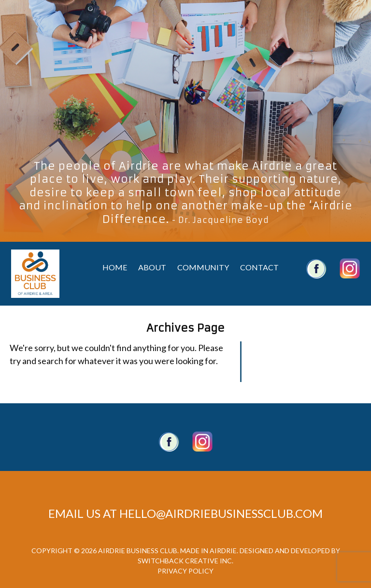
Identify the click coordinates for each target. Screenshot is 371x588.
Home (115, 267)
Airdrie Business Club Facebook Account (316, 268)
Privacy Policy (185, 571)
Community (203, 267)
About (152, 267)
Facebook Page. (169, 441)
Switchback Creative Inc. (185, 561)
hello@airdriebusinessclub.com (221, 513)
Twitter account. (202, 441)
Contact (259, 267)
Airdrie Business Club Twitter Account (350, 268)
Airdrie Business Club (35, 274)
